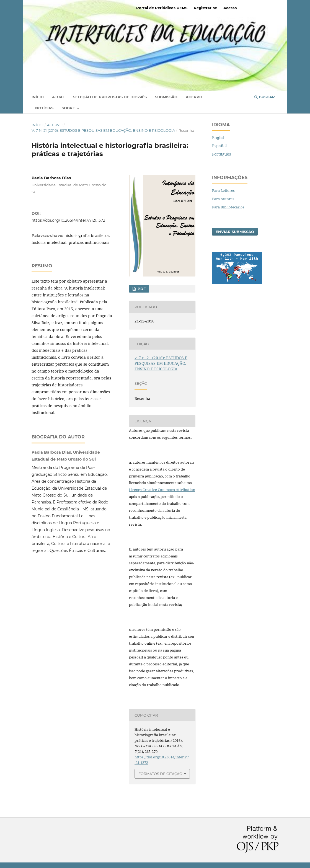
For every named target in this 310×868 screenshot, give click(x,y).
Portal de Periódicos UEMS (162, 8)
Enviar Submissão (235, 232)
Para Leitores (223, 190)
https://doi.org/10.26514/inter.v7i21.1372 (68, 220)
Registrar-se (205, 8)
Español (219, 146)
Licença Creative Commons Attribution (162, 490)
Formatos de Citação (160, 774)
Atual (58, 97)
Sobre (69, 108)
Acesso (230, 8)
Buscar (265, 97)
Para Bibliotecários (228, 207)
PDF (141, 289)
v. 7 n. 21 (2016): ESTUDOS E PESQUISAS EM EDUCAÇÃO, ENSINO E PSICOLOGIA (103, 130)
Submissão (166, 97)
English (219, 137)
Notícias (44, 108)
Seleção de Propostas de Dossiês (110, 97)
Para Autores (223, 199)
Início (38, 97)
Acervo (194, 97)
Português (221, 154)
